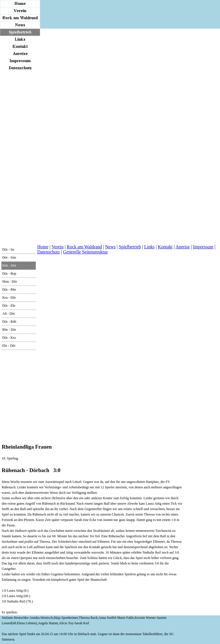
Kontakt (165, 247)
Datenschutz (49, 252)
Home (43, 247)
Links (149, 247)
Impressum (203, 247)
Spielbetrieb (130, 247)
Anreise (183, 247)
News (110, 247)
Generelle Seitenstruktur (85, 252)
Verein (58, 247)
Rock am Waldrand (84, 247)
